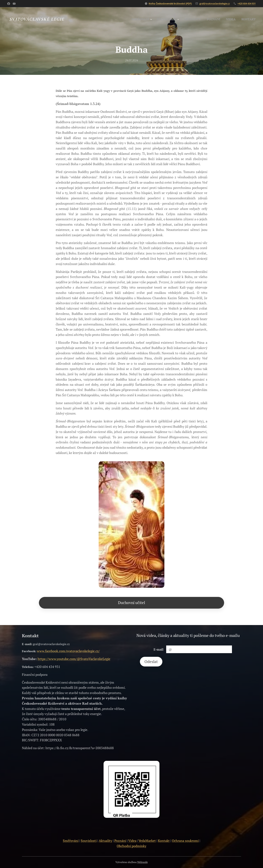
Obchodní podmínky (131, 846)
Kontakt (164, 841)
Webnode (142, 862)
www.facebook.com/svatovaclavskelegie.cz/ (68, 651)
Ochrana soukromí (185, 841)
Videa (132, 841)
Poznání (120, 841)
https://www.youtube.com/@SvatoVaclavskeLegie (74, 659)
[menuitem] (136, 19)
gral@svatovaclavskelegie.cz (215, 3)
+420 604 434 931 (247, 3)
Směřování (71, 841)
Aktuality (105, 841)
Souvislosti (89, 841)
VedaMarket (147, 841)
